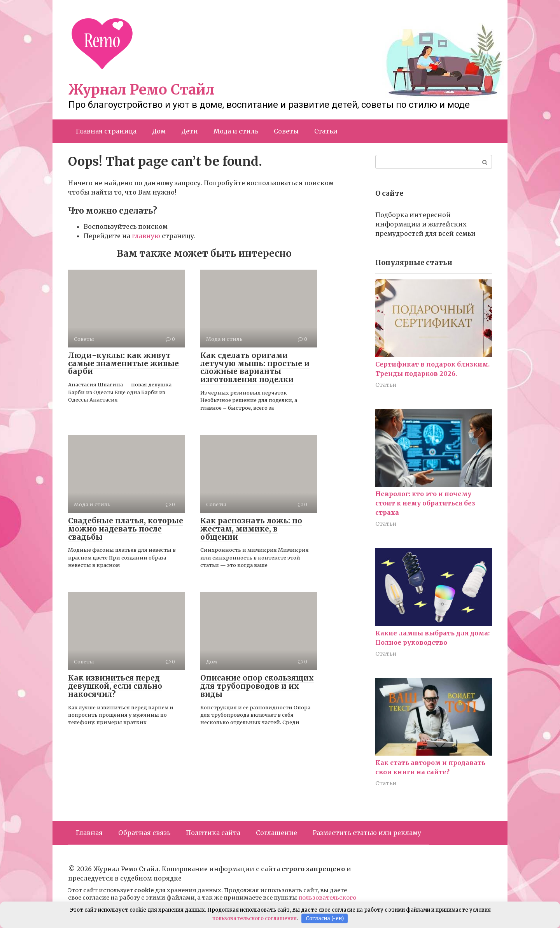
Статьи (326, 131)
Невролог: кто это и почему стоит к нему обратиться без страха (425, 503)
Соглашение (276, 833)
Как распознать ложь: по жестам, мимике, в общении (251, 529)
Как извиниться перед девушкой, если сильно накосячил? (115, 686)
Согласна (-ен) (325, 918)
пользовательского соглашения (255, 918)
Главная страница (106, 131)
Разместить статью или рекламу (367, 833)
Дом (159, 131)
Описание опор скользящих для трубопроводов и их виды (257, 686)
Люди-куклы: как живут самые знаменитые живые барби (123, 363)
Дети (190, 131)
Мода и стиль (236, 131)
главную (146, 236)
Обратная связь (144, 833)
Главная (89, 833)
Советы (286, 131)
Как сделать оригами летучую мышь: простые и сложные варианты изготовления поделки (255, 368)
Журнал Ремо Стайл (141, 90)
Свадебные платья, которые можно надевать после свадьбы (126, 529)
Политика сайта (213, 833)
